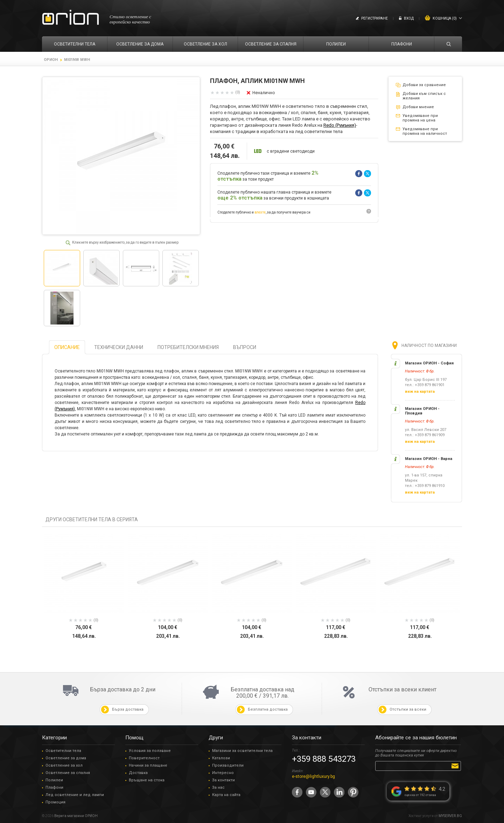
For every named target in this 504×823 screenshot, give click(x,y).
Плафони (54, 787)
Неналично (264, 93)
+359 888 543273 (324, 759)
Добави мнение (418, 107)
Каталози (221, 758)
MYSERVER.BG (450, 816)
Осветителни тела (63, 751)
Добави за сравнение (424, 85)
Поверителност (144, 758)
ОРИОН (51, 60)
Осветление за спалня (68, 773)
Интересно (223, 773)
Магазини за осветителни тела (242, 751)
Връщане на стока (147, 780)
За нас (218, 787)
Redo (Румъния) (340, 125)
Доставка (138, 773)
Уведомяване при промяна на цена (420, 118)
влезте (260, 212)
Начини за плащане (148, 765)
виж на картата (420, 392)
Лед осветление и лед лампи (75, 795)
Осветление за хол (64, 765)
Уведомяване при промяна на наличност (425, 131)
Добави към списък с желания (424, 96)
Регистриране (374, 18)
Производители (228, 765)
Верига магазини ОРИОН (76, 816)
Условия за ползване (150, 751)
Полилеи (54, 780)
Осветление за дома (66, 758)
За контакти (223, 780)
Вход (409, 18)
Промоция (55, 802)
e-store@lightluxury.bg (313, 776)
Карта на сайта (226, 795)
